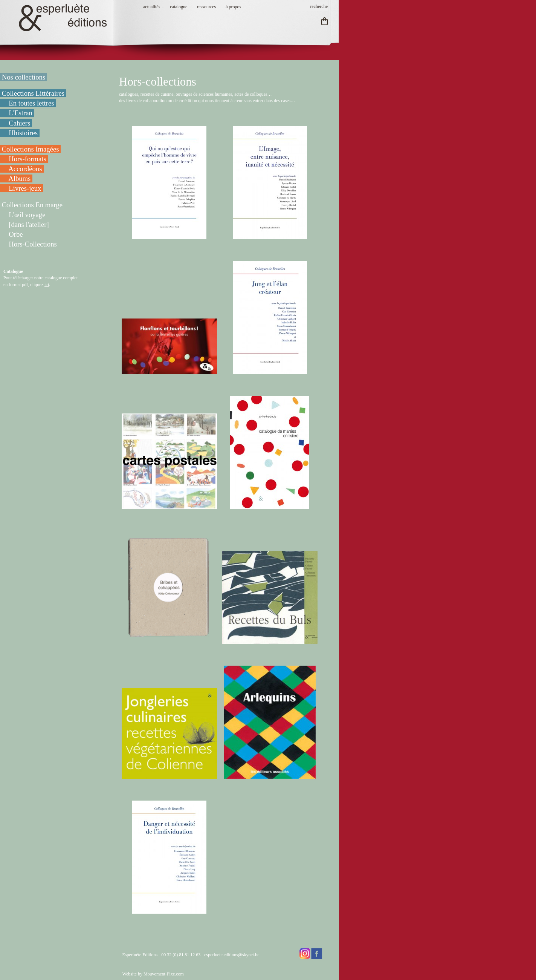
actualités (152, 7)
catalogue (179, 7)
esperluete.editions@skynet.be (232, 955)
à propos (233, 7)
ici (47, 285)
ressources (206, 7)
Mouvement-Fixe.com (164, 974)
